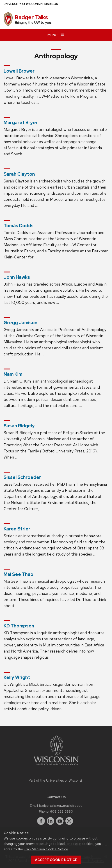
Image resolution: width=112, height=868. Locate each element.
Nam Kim (13, 374)
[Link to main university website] (56, 766)
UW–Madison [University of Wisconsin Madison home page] (31, 4)
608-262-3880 (62, 811)
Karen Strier (17, 529)
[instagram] (69, 821)
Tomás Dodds (19, 226)
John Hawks (17, 277)
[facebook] (41, 821)
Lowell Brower (19, 71)
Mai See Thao (18, 574)
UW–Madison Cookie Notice (46, 849)
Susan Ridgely (19, 426)
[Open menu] (56, 35)
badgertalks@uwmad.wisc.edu (61, 805)
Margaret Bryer (21, 123)
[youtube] (60, 821)
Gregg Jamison (21, 323)
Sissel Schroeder (22, 477)
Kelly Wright (17, 677)
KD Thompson (19, 626)
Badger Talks (31, 17)
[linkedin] (50, 821)
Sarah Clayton (19, 174)
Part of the (56, 780)
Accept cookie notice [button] (56, 860)
